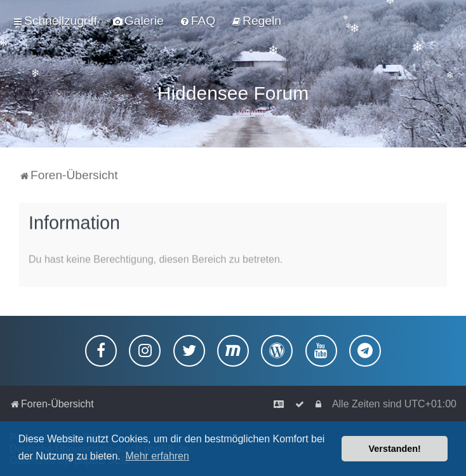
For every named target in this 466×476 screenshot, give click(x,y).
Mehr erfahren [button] (157, 456)
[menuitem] (138, 21)
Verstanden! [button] (395, 449)
